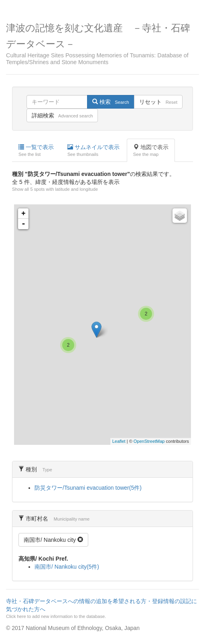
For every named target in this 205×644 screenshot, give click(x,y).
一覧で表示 (36, 151)
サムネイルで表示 (93, 151)
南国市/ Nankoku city (53, 540)
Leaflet (119, 441)
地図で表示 (151, 151)
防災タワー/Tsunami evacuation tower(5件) (88, 488)
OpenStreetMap (149, 441)
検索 (111, 102)
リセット (158, 102)
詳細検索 (62, 115)
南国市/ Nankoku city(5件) (67, 567)
